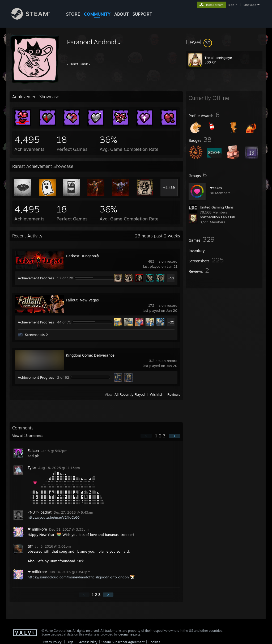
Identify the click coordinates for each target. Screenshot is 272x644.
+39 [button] (171, 322)
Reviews (174, 394)
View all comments (28, 436)
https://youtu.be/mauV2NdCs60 (54, 517)
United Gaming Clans (217, 207)
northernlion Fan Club (217, 217)
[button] (224, 42)
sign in (233, 5)
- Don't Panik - (79, 64)
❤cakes (216, 188)
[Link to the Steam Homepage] (35, 18)
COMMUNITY (97, 14)
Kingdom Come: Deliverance (90, 355)
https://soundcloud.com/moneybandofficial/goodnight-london (78, 577)
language (250, 5)
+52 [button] (171, 278)
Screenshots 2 (36, 335)
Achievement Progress (36, 278)
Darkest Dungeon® (82, 256)
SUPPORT (142, 14)
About (122, 14)
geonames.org (129, 634)
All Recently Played (130, 394)
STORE (73, 14)
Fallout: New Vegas (82, 300)
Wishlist (156, 394)
